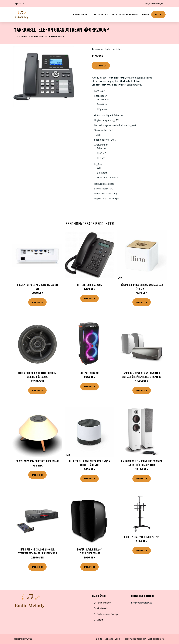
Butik (158, 15)
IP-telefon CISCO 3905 (90, 285)
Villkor (118, 639)
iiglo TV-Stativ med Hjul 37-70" (142, 537)
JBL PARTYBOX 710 (89, 373)
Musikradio (101, 15)
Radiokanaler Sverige (125, 15)
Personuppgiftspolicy (135, 639)
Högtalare (117, 49)
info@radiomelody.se (154, 4)
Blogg (145, 15)
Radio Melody (81, 15)
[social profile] (23, 4)
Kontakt (109, 639)
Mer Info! (101, 66)
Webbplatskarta (156, 639)
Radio (108, 49)
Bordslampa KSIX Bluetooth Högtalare (37, 461)
